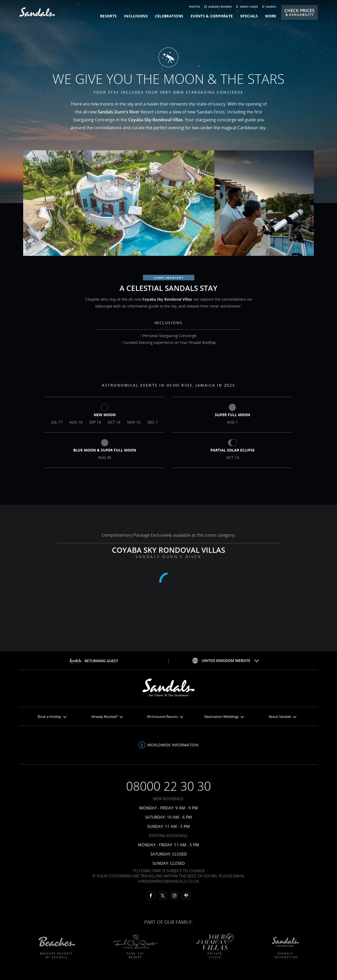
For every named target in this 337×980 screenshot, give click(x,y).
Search (269, 7)
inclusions (136, 16)
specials (249, 16)
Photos (195, 7)
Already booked (218, 7)
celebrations (169, 16)
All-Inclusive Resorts (165, 717)
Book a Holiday (52, 717)
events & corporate (212, 16)
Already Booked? (107, 717)
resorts (108, 16)
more (271, 16)
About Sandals (282, 717)
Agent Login (247, 7)
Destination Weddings (224, 717)
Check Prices (299, 12)
